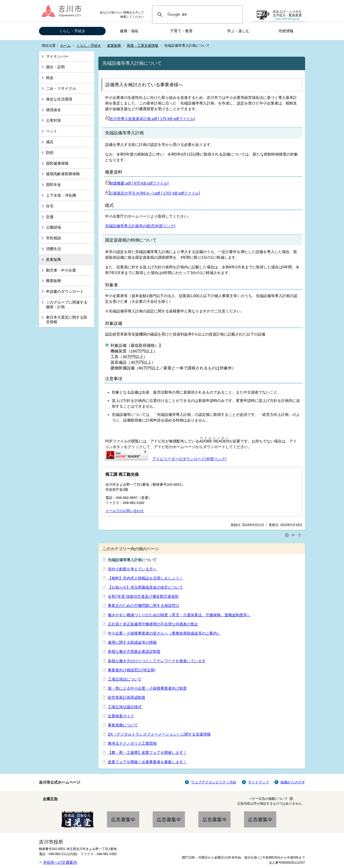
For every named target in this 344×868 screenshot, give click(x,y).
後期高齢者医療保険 (63, 174)
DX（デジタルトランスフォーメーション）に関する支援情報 (159, 734)
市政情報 (286, 31)
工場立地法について (125, 679)
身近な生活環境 (59, 99)
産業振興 (114, 46)
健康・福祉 (129, 31)
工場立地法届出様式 (125, 707)
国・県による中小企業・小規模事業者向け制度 (147, 688)
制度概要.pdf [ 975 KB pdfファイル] (137, 183)
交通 (50, 217)
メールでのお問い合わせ (125, 511)
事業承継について (123, 725)
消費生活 (53, 249)
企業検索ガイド (121, 716)
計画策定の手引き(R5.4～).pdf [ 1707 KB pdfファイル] (153, 193)
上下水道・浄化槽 (61, 195)
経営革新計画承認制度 (127, 697)
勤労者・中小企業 (61, 270)
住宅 (50, 206)
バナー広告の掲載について (268, 799)
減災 (50, 142)
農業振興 (53, 281)
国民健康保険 (57, 163)
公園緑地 (53, 227)
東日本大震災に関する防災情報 (67, 320)
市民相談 (53, 238)
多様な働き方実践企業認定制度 (134, 651)
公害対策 (53, 120)
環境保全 (53, 110)
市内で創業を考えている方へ (132, 569)
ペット (52, 131)
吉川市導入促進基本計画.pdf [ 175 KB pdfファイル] (150, 119)
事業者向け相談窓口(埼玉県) (132, 670)
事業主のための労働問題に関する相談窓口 (144, 606)
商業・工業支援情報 (143, 46)
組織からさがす (293, 782)
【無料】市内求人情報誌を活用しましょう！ (145, 578)
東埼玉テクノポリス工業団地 (132, 743)
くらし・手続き (72, 31)
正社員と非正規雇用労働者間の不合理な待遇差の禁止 (153, 624)
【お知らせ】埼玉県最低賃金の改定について (145, 587)
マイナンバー (57, 56)
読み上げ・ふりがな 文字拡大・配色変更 (287, 15)
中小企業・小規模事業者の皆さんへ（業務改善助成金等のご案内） (164, 633)
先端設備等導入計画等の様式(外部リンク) (140, 226)
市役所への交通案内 (60, 862)
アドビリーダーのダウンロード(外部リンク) (189, 459)
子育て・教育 (181, 31)
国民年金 (53, 185)
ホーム (65, 46)
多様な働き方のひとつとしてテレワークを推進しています (157, 661)
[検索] (197, 15)
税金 (50, 78)
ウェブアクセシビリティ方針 (214, 782)
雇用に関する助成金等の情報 (132, 642)
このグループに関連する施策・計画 (67, 305)
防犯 (50, 153)
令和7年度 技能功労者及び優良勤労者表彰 (143, 596)
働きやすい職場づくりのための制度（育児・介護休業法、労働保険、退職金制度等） (179, 615)
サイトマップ (259, 782)
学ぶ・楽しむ (238, 31)
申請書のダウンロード (65, 291)
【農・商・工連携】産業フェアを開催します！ (147, 752)
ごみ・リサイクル (61, 88)
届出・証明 (55, 67)
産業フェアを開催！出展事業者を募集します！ (147, 762)
